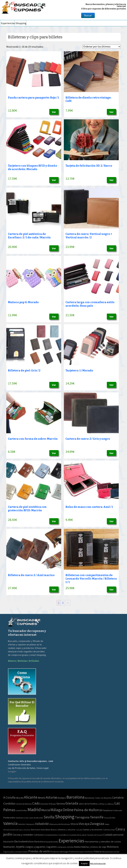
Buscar (88, 15)
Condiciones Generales (19, 765)
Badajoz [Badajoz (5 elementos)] (62, 798)
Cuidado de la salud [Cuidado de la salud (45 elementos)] (78, 835)
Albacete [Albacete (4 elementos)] (20, 798)
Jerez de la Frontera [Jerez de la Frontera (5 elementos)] (88, 804)
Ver (54, 112)
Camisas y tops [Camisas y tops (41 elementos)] (109, 830)
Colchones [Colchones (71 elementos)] (39, 835)
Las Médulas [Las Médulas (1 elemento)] (109, 804)
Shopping (21, 23)
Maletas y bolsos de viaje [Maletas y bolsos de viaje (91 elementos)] (94, 847)
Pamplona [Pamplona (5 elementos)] (107, 810)
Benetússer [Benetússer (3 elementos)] (90, 798)
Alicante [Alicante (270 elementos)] (31, 797)
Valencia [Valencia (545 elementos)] (10, 823)
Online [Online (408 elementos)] (68, 810)
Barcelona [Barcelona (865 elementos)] (75, 797)
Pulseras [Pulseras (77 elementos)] (98, 851)
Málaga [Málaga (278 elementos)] (56, 810)
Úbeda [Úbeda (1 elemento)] (107, 824)
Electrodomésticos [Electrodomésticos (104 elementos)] (24, 841)
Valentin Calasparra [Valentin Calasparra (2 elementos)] (26, 824)
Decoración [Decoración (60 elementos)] (9, 842)
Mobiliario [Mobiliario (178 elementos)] (113, 847)
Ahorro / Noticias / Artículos (23, 661)
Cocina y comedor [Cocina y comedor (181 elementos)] (23, 835)
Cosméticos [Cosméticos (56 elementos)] (64, 835)
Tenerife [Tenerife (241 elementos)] (97, 817)
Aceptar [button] (84, 863)
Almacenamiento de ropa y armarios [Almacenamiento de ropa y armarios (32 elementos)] (17, 830)
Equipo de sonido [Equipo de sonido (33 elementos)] (52, 842)
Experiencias (8, 23)
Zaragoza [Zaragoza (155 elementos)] (97, 824)
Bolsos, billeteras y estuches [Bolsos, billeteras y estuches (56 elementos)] (63, 830)
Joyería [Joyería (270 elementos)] (20, 847)
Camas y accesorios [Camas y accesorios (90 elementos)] (93, 829)
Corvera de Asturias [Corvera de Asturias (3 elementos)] (23, 804)
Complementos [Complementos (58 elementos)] (51, 835)
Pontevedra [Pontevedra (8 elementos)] (9, 818)
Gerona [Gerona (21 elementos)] (61, 804)
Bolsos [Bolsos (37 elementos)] (48, 830)
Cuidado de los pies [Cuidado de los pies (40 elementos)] (95, 835)
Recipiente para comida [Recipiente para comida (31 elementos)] (111, 852)
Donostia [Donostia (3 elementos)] (44, 804)
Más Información (98, 863)
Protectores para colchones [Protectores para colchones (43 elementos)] (81, 852)
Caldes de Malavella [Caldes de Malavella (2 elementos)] (103, 798)
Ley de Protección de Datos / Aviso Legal (28, 768)
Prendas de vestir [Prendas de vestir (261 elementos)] (39, 851)
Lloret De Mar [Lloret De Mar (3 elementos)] (21, 810)
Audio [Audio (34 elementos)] (43, 830)
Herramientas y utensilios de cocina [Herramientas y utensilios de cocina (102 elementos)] (103, 841)
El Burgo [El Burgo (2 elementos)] (52, 804)
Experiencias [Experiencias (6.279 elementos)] (71, 841)
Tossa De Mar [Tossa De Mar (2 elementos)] (110, 818)
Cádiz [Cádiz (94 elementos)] (36, 803)
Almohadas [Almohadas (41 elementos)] (36, 830)
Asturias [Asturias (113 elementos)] (52, 797)
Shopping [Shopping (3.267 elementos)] (65, 817)
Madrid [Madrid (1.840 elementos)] (34, 810)
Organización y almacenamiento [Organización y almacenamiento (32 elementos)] (16, 852)
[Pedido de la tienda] (102, 47)
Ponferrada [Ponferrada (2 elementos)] (117, 810)
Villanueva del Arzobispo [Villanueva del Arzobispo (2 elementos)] (60, 824)
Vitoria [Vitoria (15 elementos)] (74, 824)
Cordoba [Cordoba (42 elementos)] (9, 803)
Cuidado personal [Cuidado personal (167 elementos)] (113, 835)
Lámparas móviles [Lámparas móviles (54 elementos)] (65, 847)
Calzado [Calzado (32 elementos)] (79, 830)
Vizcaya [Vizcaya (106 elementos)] (84, 824)
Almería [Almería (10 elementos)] (42, 798)
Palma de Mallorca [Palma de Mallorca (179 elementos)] (88, 810)
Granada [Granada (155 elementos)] (72, 803)
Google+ (12, 771)
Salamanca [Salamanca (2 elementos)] (20, 818)
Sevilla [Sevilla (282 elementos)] (49, 817)
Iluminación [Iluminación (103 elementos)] (9, 847)
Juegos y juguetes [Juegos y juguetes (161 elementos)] (35, 847)
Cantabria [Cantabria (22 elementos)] (118, 798)
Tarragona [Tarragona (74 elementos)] (82, 817)
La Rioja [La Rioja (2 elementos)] (101, 804)
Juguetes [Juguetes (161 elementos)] (51, 847)
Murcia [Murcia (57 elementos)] (46, 810)
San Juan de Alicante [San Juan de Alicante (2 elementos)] (34, 818)
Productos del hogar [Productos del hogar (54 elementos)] (60, 852)
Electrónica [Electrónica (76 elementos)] (40, 842)
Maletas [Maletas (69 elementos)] (77, 847)
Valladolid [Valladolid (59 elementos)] (42, 824)
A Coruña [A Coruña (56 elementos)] (9, 797)
